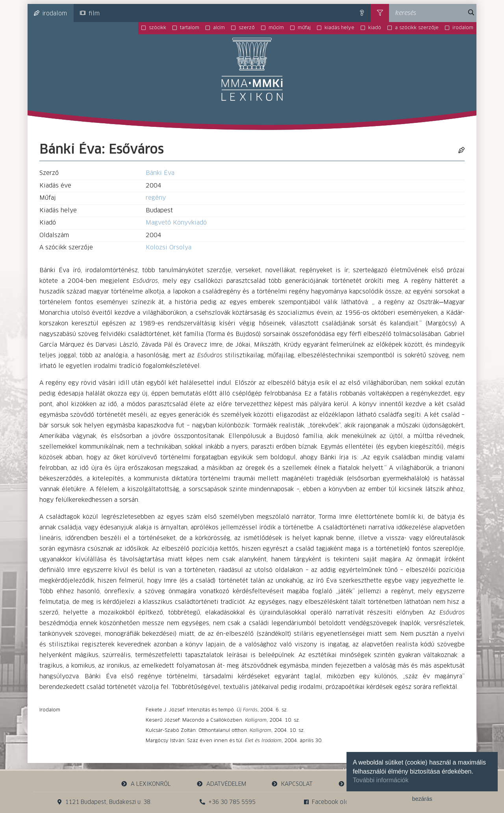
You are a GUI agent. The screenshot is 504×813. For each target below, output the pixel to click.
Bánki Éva (160, 173)
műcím (276, 28)
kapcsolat (292, 784)
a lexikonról (146, 784)
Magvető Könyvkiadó (176, 223)
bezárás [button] (422, 799)
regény (156, 198)
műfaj (304, 28)
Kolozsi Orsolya (169, 248)
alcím (219, 28)
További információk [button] (381, 780)
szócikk (157, 28)
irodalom (50, 13)
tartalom (190, 28)
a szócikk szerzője (417, 28)
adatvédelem (221, 784)
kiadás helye (339, 28)
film (90, 13)
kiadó (375, 28)
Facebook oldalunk (334, 802)
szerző (247, 28)
